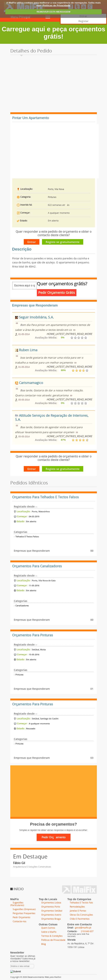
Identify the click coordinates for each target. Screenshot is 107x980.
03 (92, 758)
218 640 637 (87, 931)
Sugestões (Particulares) (17, 904)
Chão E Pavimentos (80, 919)
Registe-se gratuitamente (63, 242)
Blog (44, 944)
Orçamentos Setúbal (52, 911)
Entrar (32, 242)
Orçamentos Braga (51, 919)
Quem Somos (48, 928)
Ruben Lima (26, 350)
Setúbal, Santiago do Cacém (45, 719)
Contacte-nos (20, 921)
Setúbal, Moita (39, 649)
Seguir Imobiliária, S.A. (34, 317)
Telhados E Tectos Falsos (26, 537)
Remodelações (77, 907)
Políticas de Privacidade (56, 5)
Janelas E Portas (78, 911)
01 (92, 689)
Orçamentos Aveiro (51, 915)
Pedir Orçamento (21, 917)
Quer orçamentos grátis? (62, 284)
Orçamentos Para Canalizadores (37, 566)
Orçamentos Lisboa (51, 903)
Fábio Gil (19, 863)
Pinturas (52, 197)
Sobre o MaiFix (49, 932)
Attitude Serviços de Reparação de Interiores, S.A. (52, 418)
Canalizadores (21, 606)
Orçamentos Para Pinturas (33, 635)
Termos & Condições (52, 936)
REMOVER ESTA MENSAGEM (53, 12)
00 (92, 551)
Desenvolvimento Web (38, 977)
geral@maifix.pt (83, 928)
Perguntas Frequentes (24, 913)
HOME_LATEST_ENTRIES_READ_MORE (69, 334)
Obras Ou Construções (81, 915)
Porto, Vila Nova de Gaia (44, 580)
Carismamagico (29, 383)
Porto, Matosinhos (41, 511)
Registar (84, 21)
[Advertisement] (54, 85)
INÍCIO (17, 889)
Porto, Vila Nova (56, 189)
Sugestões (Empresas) (24, 909)
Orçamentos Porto (51, 907)
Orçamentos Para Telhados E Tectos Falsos (45, 497)
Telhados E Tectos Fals (81, 903)
